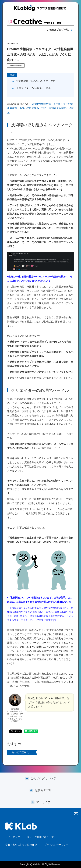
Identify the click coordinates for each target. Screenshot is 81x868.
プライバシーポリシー (56, 845)
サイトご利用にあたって (40, 837)
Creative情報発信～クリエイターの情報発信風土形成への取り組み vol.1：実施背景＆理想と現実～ (40, 108)
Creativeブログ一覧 (58, 30)
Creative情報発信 (16, 65)
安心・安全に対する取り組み (21, 845)
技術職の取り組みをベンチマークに (36, 81)
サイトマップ (13, 837)
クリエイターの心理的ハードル (33, 88)
